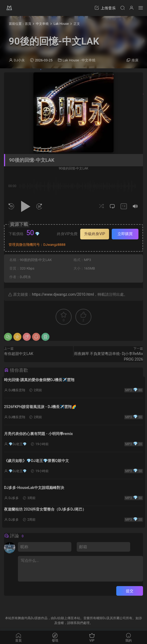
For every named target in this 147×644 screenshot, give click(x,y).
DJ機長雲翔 (17, 390)
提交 (130, 591)
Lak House (71, 60)
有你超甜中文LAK (19, 354)
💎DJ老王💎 (18, 444)
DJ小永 (20, 60)
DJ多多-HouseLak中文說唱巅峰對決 (34, 488)
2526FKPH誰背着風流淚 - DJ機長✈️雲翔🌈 (40, 407)
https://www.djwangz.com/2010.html (63, 294)
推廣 (135, 60)
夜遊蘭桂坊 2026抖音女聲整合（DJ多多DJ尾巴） (45, 509)
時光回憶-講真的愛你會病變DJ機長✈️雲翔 (39, 380)
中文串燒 (88, 60)
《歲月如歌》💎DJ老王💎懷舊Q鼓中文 (36, 461)
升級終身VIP (95, 234)
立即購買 (125, 234)
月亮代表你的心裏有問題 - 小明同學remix (38, 434)
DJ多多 (14, 498)
